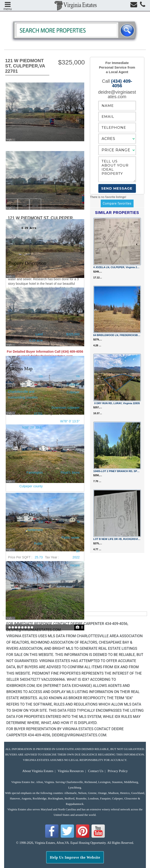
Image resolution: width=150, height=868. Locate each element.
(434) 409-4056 (122, 83)
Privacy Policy (118, 771)
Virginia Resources (71, 771)
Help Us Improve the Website (75, 857)
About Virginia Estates (38, 771)
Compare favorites (117, 203)
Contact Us (96, 771)
